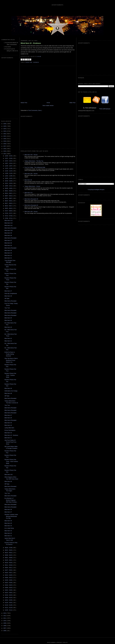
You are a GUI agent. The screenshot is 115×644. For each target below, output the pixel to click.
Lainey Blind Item (9, 370)
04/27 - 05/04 (9, 512)
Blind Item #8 (8, 178)
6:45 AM (39, 57)
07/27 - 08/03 (9, 153)
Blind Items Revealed (10, 170)
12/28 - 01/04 (9, 98)
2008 (5, 568)
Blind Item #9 (8, 175)
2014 (5, 96)
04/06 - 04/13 (9, 520)
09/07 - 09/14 (9, 138)
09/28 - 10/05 (9, 131)
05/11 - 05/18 (9, 507)
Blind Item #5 (8, 188)
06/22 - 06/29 (9, 492)
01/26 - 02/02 (9, 545)
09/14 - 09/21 (9, 136)
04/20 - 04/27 (9, 515)
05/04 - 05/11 (9, 510)
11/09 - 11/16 (9, 116)
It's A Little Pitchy (9, 471)
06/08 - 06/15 (9, 497)
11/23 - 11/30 (9, 111)
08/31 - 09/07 (9, 141)
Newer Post (24, 107)
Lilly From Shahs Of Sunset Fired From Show (10, 384)
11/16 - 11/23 (9, 113)
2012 (5, 558)
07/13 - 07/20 (9, 158)
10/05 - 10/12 (9, 128)
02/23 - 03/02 (9, 535)
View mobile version (48, 110)
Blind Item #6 (8, 185)
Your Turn (7, 250)
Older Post (72, 107)
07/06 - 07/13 (9, 161)
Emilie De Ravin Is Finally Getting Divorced (10, 296)
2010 (5, 563)
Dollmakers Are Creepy (11, 333)
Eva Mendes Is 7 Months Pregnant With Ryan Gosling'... (11, 442)
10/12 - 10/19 (9, 126)
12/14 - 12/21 (9, 103)
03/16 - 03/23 (9, 527)
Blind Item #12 (8, 165)
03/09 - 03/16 (9, 530)
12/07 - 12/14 (9, 106)
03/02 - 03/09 (9, 532)
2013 (5, 555)
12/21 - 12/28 (9, 101)
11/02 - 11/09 (9, 118)
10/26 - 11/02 (9, 121)
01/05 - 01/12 (9, 552)
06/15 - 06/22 (9, 495)
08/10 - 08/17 (9, 148)
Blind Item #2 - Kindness (11, 378)
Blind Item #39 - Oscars (31, 187)
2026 (5, 66)
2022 (5, 76)
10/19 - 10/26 (9, 123)
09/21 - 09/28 (9, 133)
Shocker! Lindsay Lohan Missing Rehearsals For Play (11, 459)
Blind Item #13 (8, 163)
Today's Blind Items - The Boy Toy (34, 137)
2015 (5, 94)
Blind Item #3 (8, 195)
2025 (5, 69)
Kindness (36, 62)
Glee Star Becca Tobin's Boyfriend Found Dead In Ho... (11, 303)
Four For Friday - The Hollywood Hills (35, 143)
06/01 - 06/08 (9, 500)
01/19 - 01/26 (9, 547)
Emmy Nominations (10, 373)
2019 (5, 84)
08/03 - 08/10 (9, 151)
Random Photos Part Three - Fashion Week (10, 318)
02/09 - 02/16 (9, 540)
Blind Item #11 (8, 168)
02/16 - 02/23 (9, 537)
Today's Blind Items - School (32, 162)
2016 (5, 91)
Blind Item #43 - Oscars (31, 130)
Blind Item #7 (8, 183)
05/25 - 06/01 (9, 502)
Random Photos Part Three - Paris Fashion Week (11, 404)
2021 (5, 79)
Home (48, 107)
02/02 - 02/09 (9, 542)
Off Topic (7, 241)
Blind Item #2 (8, 198)
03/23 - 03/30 (9, 525)
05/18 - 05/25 (9, 505)
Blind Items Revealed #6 (31, 174)
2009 (5, 565)
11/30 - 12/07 (9, 108)
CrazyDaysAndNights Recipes (96, 103)
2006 (5, 573)
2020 (5, 81)
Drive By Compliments (11, 236)
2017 (5, 89)
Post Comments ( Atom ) (35, 115)
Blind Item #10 (8, 173)
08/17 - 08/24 (9, 146)
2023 (5, 74)
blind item (29, 62)
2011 (5, 560)
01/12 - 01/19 (9, 550)
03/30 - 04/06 (9, 522)
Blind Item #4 (8, 193)
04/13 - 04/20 (9, 517)
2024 (5, 71)
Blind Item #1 (8, 200)
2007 (5, 570)
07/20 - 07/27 (9, 156)
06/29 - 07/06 (9, 490)
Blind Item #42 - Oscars (31, 149)
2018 (5, 86)
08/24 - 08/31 (9, 143)
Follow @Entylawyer (105, 80)
